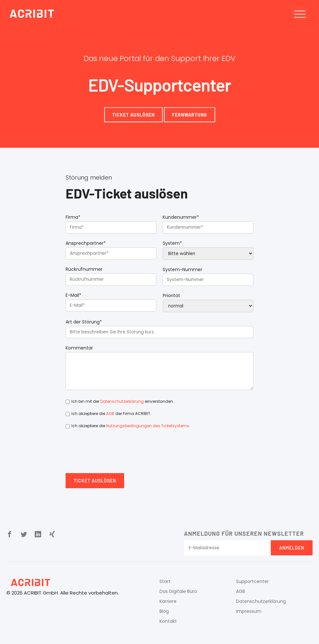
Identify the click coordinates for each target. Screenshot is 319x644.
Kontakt (168, 621)
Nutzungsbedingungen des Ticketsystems (148, 426)
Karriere (168, 601)
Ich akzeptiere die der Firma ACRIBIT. (111, 414)
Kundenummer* (181, 217)
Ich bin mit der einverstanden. (123, 401)
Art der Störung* (84, 322)
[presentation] (114, 454)
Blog (164, 611)
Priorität (171, 296)
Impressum (249, 611)
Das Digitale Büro (178, 591)
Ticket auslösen (95, 481)
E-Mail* (73, 295)
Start (165, 581)
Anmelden (292, 548)
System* (172, 243)
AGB (110, 414)
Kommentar (79, 348)
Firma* (73, 217)
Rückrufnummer (84, 269)
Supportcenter (252, 581)
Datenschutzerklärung (122, 401)
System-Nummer (182, 269)
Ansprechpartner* (86, 243)
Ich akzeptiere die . (131, 426)
